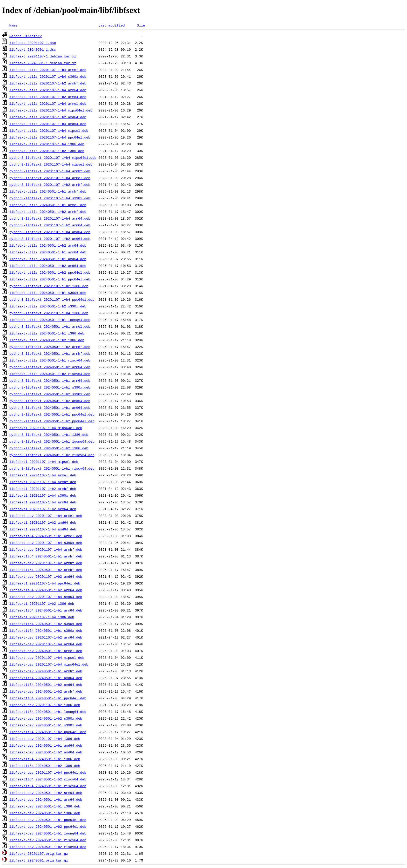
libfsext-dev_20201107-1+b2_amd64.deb (46, 576)
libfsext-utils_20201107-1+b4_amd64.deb (48, 124)
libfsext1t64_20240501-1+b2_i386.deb (45, 766)
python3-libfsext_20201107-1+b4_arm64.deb (50, 218)
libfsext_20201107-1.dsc (33, 43)
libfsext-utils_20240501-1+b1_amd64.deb (48, 259)
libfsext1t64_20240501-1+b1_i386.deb (45, 759)
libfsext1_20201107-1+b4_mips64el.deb (46, 428)
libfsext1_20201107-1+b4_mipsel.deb (44, 462)
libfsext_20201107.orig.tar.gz (39, 853)
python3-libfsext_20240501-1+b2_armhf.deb (50, 347)
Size (141, 25)
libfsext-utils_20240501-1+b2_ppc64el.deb (50, 272)
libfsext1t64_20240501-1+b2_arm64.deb (46, 590)
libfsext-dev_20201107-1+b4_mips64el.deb (49, 664)
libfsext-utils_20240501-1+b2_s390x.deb (48, 306)
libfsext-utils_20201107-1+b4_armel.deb (48, 103)
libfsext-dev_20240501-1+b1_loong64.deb (48, 833)
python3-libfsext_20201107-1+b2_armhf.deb (50, 185)
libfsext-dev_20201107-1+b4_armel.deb (46, 516)
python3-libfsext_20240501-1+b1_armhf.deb (50, 353)
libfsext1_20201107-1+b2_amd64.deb (43, 522)
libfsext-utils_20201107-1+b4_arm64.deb (48, 90)
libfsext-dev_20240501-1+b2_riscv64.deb (48, 847)
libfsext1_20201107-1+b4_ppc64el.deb (45, 583)
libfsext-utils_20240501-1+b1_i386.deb (47, 333)
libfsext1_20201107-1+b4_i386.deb (42, 617)
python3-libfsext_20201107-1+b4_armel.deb (50, 178)
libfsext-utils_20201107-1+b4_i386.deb (47, 144)
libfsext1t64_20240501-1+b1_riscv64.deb (48, 786)
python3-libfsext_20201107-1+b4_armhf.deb (50, 171)
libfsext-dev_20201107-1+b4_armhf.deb (46, 549)
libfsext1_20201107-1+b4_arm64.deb (43, 502)
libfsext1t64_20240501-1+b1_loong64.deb (48, 712)
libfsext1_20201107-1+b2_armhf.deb (43, 489)
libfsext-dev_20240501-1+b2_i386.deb (45, 813)
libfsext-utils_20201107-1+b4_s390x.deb (48, 76)
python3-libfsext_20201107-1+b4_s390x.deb (50, 198)
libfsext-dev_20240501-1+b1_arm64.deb (46, 799)
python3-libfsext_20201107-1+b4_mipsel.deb (51, 164)
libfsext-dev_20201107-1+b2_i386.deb (45, 705)
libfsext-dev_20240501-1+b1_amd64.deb (46, 745)
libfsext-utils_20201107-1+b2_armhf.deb (48, 83)
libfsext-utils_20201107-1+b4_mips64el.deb (51, 110)
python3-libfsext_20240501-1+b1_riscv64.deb (52, 468)
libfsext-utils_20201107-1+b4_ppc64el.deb (50, 137)
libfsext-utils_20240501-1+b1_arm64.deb (48, 252)
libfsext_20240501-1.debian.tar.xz (43, 63)
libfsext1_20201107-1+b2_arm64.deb (43, 509)
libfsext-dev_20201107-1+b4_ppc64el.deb (48, 772)
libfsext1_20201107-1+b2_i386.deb (42, 603)
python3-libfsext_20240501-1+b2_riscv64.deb (52, 455)
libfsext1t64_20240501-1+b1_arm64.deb (46, 610)
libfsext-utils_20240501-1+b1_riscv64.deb (50, 360)
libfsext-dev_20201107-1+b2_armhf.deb (46, 563)
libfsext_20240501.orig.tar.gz (39, 860)
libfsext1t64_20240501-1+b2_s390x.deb (46, 624)
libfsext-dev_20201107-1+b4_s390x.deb (46, 543)
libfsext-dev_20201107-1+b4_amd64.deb (46, 597)
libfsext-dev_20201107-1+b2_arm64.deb (46, 637)
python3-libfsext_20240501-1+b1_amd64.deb (50, 407)
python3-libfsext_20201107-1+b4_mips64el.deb (53, 157)
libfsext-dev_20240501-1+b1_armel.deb (46, 651)
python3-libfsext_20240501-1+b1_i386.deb (49, 435)
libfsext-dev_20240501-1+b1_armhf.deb (46, 671)
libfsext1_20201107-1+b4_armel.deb (43, 475)
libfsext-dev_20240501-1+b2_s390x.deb (46, 718)
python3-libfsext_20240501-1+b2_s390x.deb (50, 394)
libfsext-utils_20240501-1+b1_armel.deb (48, 205)
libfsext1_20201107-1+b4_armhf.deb (43, 482)
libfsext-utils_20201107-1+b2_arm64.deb (48, 97)
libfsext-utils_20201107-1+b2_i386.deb (47, 151)
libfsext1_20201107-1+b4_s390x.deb (43, 495)
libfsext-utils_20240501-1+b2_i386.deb (47, 340)
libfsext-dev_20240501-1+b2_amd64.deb (46, 752)
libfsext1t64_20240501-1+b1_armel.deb (46, 536)
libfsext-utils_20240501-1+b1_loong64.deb (50, 320)
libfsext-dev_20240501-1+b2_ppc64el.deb (48, 826)
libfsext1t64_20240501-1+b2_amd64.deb (46, 685)
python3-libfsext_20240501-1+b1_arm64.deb (50, 380)
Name (13, 25)
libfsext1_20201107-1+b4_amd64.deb (43, 529)
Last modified (111, 25)
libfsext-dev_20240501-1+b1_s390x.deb (46, 725)
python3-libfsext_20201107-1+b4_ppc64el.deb (52, 299)
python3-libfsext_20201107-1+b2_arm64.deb (50, 225)
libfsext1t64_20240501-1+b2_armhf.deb (46, 570)
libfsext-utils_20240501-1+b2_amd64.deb (48, 266)
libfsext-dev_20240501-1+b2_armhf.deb (46, 691)
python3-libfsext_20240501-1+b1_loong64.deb (52, 441)
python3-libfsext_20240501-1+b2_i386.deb (49, 448)
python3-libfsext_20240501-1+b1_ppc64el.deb (52, 414)
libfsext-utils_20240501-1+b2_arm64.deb (48, 245)
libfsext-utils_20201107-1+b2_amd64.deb (48, 117)
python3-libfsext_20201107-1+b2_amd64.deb (50, 239)
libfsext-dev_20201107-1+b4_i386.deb (45, 739)
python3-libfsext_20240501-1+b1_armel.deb (50, 326)
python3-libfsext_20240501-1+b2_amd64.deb (50, 401)
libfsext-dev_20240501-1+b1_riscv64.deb (48, 840)
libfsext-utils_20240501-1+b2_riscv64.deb (50, 374)
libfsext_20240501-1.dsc (33, 49)
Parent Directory (26, 36)
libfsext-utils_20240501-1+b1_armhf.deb (48, 191)
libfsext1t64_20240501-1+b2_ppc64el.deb (48, 732)
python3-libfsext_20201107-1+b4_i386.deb (49, 313)
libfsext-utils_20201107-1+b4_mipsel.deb (49, 130)
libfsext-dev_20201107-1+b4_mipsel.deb (47, 657)
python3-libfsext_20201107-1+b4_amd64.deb (50, 232)
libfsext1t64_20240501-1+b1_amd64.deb (46, 678)
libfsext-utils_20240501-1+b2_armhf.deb (48, 212)
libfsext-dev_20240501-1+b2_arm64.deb (46, 793)
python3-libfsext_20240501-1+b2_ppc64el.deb (52, 421)
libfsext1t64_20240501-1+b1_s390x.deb (46, 630)
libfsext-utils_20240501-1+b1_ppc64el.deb (50, 279)
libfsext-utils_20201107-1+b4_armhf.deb (48, 70)
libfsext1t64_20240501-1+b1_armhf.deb (46, 556)
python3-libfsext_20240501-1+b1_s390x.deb (50, 387)
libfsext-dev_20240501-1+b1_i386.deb (45, 806)
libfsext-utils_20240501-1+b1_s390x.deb (48, 293)
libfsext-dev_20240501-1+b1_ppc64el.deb (48, 820)
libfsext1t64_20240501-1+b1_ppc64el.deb (48, 698)
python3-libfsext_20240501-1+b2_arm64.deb (50, 367)
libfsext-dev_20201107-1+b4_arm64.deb (46, 644)
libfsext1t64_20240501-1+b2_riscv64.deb (48, 779)
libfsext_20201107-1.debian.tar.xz (43, 56)
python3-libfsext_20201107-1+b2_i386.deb (49, 286)
